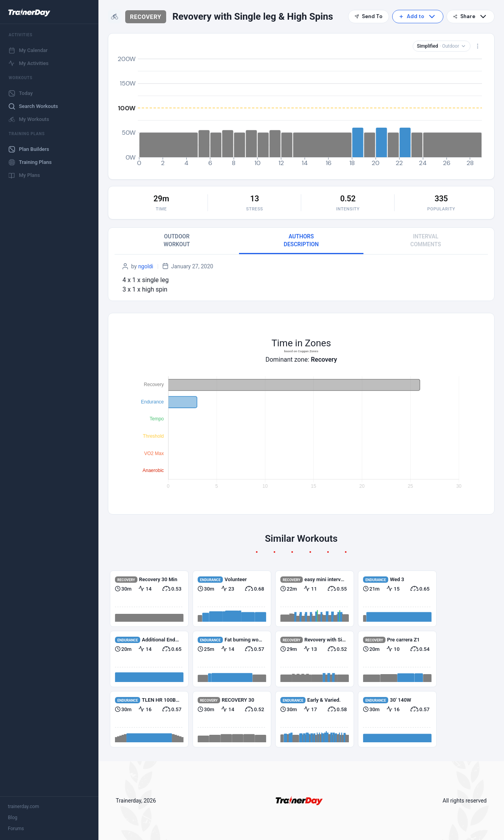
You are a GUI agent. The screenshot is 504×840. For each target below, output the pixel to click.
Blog (13, 818)
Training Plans (30, 162)
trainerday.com (23, 807)
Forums (16, 829)
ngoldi (146, 266)
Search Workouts (33, 106)
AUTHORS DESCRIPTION (301, 240)
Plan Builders (29, 149)
